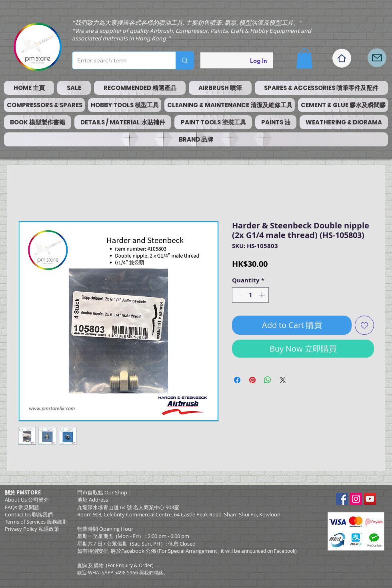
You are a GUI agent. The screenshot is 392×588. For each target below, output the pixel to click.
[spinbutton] (251, 295)
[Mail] (377, 58)
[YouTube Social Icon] (370, 499)
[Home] (342, 58)
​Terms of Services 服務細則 (36, 522)
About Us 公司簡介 (27, 500)
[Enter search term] (118, 60)
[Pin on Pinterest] (252, 380)
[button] (304, 58)
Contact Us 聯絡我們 (29, 514)
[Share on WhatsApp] (268, 380)
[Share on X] (283, 380)
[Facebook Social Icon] (342, 499)
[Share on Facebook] (237, 380)
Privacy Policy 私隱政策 (32, 529)
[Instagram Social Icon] (356, 499)
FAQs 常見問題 (22, 507)
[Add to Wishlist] (364, 325)
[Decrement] (239, 295)
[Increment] (263, 295)
